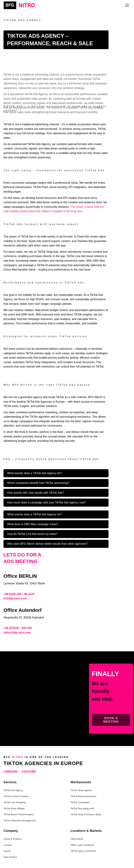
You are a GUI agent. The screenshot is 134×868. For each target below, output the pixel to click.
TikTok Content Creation (16, 796)
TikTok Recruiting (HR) (82, 808)
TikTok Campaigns (80, 802)
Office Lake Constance (82, 845)
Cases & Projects (13, 839)
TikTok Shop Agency (81, 790)
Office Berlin (77, 839)
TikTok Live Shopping (15, 802)
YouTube (29, 772)
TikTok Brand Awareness (83, 796)
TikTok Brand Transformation (18, 814)
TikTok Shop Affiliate (14, 808)
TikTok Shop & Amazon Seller (86, 814)
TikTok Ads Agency (13, 790)
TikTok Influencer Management (20, 821)
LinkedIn (10, 772)
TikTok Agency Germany (83, 851)
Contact (8, 845)
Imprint (7, 851)
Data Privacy (10, 857)
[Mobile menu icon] (127, 5)
